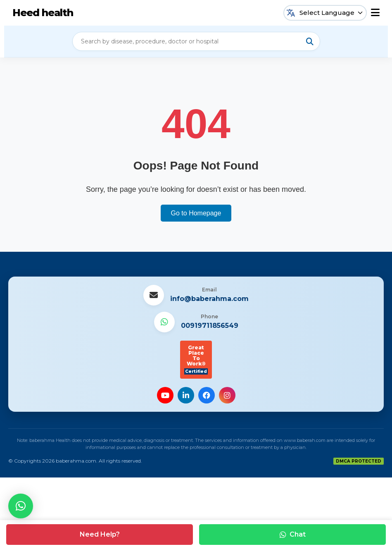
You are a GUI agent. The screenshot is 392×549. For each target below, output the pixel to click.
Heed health (43, 13)
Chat (293, 534)
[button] (21, 506)
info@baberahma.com (209, 299)
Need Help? (100, 534)
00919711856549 (210, 326)
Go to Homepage (196, 213)
